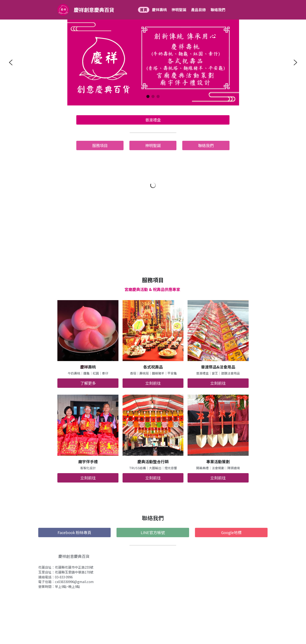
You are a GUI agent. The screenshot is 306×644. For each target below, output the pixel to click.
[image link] (63, 9)
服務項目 (100, 145)
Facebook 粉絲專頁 (74, 532)
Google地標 (231, 532)
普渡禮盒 (153, 120)
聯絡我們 (206, 145)
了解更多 (88, 383)
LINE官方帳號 (153, 532)
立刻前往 (153, 383)
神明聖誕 (153, 145)
